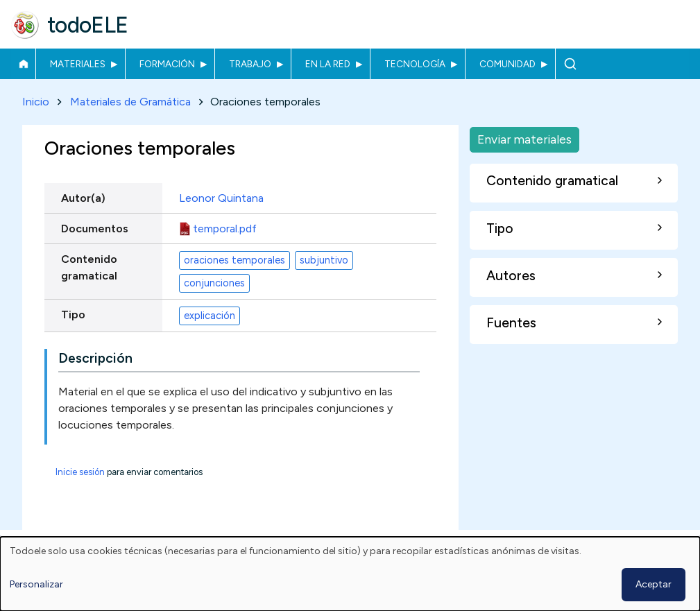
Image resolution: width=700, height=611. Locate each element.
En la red (328, 64)
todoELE (88, 25)
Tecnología (415, 64)
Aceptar (654, 584)
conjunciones (214, 283)
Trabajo (250, 64)
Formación (167, 64)
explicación (210, 316)
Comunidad (507, 64)
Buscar (570, 64)
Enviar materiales (524, 139)
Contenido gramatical (89, 267)
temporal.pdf (225, 229)
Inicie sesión (80, 473)
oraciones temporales (234, 260)
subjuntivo (324, 260)
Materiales (78, 64)
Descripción (95, 359)
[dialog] (350, 574)
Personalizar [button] (36, 584)
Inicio (23, 64)
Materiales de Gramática (130, 102)
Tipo (73, 315)
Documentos (95, 229)
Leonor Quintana (221, 198)
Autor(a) (83, 198)
